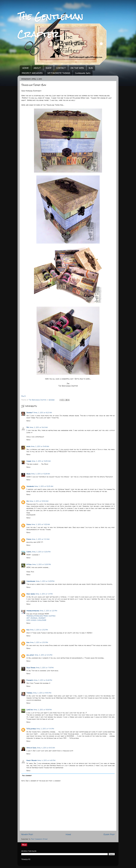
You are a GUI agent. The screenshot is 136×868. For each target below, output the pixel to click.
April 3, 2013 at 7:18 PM (45, 668)
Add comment (27, 776)
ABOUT (37, 68)
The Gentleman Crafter (38, 400)
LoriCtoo (30, 710)
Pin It (24, 396)
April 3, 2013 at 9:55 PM (42, 693)
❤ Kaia (29, 564)
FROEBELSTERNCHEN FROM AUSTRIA (41, 616)
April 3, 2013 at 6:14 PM (44, 655)
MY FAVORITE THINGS (59, 73)
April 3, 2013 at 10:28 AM (41, 474)
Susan (29, 524)
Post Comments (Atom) (39, 839)
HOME (25, 68)
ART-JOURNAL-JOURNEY (36, 618)
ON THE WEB (77, 68)
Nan (28, 630)
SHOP (49, 68)
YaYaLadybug (31, 729)
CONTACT (61, 68)
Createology (31, 581)
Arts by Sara (31, 748)
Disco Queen (31, 594)
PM (28, 427)
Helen (28, 474)
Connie (29, 461)
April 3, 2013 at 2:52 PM (39, 630)
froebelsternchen (33, 611)
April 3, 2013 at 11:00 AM (41, 524)
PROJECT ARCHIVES (32, 73)
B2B (91, 68)
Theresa (29, 693)
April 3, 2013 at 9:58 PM (43, 710)
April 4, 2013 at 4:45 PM (46, 760)
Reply (28, 421)
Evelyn (29, 539)
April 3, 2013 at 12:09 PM (45, 581)
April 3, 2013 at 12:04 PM (41, 552)
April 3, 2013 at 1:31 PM (44, 594)
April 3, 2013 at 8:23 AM (43, 413)
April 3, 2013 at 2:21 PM (48, 611)
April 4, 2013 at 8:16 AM (46, 748)
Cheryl (29, 552)
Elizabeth (30, 680)
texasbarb (30, 486)
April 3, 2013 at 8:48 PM (43, 680)
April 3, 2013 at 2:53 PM (39, 642)
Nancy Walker (32, 760)
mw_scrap (30, 655)
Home (68, 834)
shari (28, 446)
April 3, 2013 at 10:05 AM (41, 461)
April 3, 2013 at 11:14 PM (45, 729)
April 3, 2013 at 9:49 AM (40, 446)
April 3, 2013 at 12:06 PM (42, 564)
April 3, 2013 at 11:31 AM (41, 539)
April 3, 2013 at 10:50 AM (39, 501)
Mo (28, 501)
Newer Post (27, 834)
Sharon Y (30, 413)
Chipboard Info (83, 73)
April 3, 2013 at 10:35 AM (44, 486)
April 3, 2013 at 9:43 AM (39, 427)
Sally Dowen (31, 668)
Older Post (109, 834)
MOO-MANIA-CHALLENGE (36, 620)
